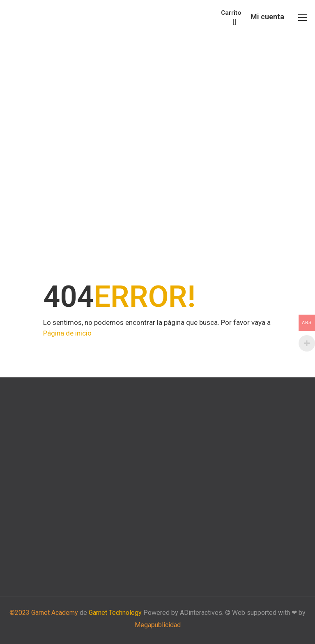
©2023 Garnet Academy (44, 613)
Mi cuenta (267, 17)
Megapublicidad (158, 625)
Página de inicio (67, 333)
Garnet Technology (115, 613)
